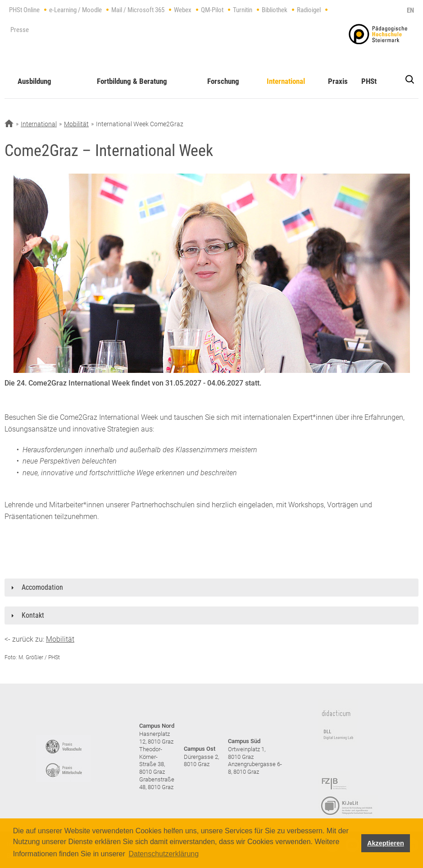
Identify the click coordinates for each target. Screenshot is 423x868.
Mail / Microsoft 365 (138, 10)
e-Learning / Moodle (75, 10)
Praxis (338, 81)
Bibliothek (275, 10)
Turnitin (243, 10)
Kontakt (33, 615)
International (286, 81)
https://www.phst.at (378, 34)
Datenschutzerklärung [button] (164, 854)
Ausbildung (34, 81)
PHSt (369, 81)
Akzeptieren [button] (386, 843)
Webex (183, 10)
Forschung (223, 81)
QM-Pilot (212, 10)
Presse (20, 30)
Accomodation (42, 587)
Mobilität (76, 124)
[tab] (211, 588)
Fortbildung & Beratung (132, 81)
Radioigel (309, 10)
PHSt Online (24, 10)
